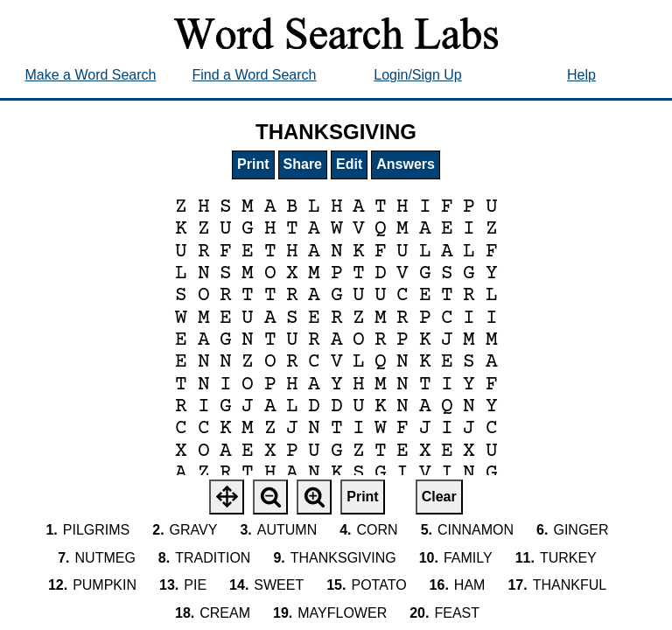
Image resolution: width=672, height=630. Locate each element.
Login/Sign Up (418, 75)
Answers (406, 164)
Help (581, 75)
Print (253, 164)
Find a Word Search (255, 75)
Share (303, 164)
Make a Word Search (91, 75)
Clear (439, 497)
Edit (349, 164)
